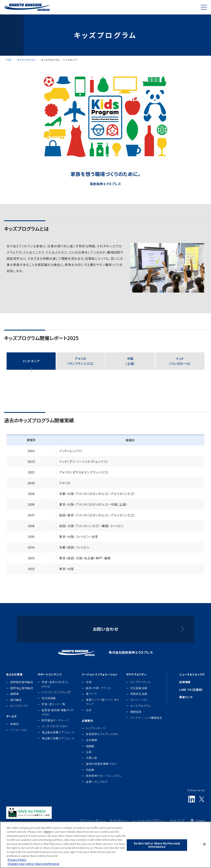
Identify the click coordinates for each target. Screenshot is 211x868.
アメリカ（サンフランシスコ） (81, 361)
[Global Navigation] (204, 7)
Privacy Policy (17, 861)
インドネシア (31, 361)
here (48, 833)
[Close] (204, 845)
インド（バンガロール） (180, 361)
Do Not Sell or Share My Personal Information (157, 846)
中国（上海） (130, 361)
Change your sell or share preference (33, 865)
